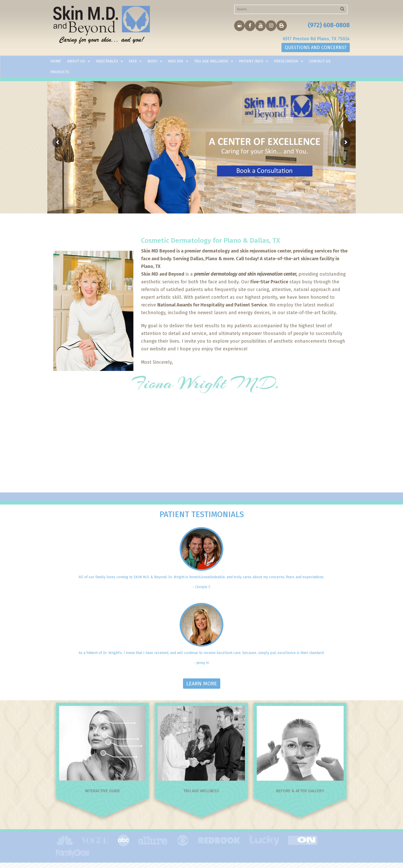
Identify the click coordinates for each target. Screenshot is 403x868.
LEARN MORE (202, 684)
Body (152, 61)
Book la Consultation (263, 169)
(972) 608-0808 (329, 25)
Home (56, 61)
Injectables (107, 61)
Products (60, 72)
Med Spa (176, 61)
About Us (76, 61)
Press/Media (286, 61)
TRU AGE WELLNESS (211, 61)
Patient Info (251, 61)
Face (133, 61)
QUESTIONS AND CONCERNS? (316, 48)
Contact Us (320, 61)
